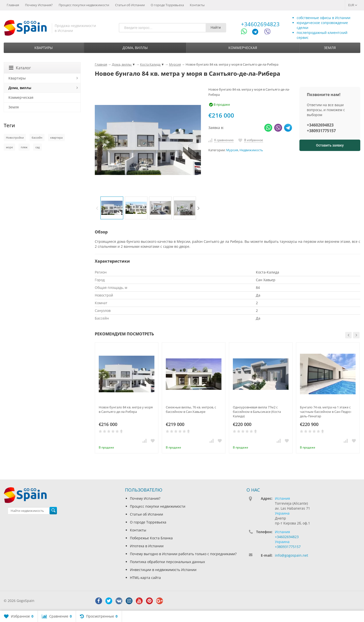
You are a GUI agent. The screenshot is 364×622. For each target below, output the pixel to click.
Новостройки (15, 137)
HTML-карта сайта (145, 578)
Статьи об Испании (130, 5)
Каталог (20, 68)
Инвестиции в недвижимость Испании (163, 570)
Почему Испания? (39, 5)
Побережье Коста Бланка (151, 538)
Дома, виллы (135, 48)
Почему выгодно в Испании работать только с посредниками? (183, 554)
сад (37, 147)
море (9, 147)
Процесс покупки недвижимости (84, 5)
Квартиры (44, 48)
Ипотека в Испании (147, 546)
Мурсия (232, 150)
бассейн (37, 137)
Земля (330, 48)
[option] (112, 208)
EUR (353, 5)
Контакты (197, 5)
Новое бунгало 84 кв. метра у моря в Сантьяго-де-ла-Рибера (126, 409)
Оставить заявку (330, 145)
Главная (13, 5)
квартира (56, 137)
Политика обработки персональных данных (167, 562)
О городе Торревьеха (167, 5)
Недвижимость (251, 150)
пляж (24, 147)
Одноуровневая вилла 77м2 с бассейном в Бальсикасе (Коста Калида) (257, 412)
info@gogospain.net (291, 555)
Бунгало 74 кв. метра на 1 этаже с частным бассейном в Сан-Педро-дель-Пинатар (326, 412)
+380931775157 (321, 131)
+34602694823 (260, 24)
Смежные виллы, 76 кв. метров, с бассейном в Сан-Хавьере (191, 409)
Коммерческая (243, 48)
